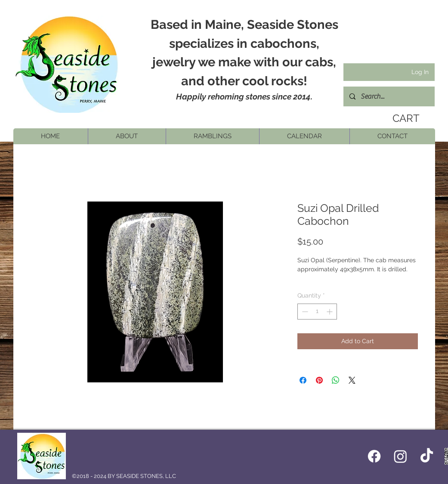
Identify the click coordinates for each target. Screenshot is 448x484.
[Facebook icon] (374, 456)
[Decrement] (304, 312)
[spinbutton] (317, 312)
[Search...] (389, 96)
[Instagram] (400, 456)
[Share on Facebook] (303, 380)
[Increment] (330, 312)
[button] (127, 136)
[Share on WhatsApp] (336, 380)
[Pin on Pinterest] (319, 380)
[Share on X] (352, 380)
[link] (403, 118)
